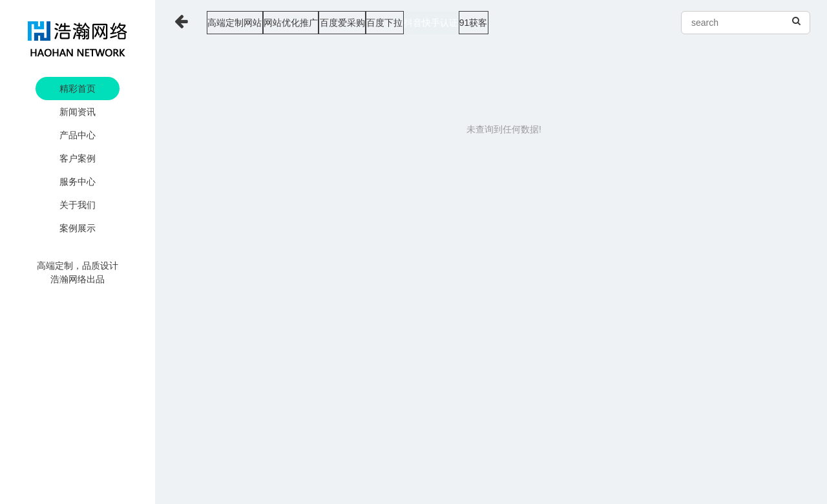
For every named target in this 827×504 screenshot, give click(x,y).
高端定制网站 (244, 23)
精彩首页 (78, 89)
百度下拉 (470, 23)
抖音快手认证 (542, 23)
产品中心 (78, 135)
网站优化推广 (326, 23)
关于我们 (78, 205)
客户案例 (78, 158)
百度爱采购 (403, 23)
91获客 (610, 23)
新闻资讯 (78, 112)
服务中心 (78, 182)
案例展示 (78, 228)
